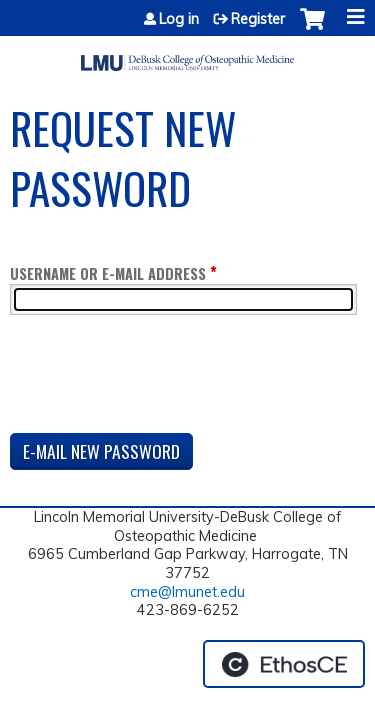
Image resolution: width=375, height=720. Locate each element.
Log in (179, 19)
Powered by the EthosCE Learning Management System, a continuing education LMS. (284, 664)
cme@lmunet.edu (187, 592)
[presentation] (162, 378)
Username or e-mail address (108, 273)
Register (258, 19)
